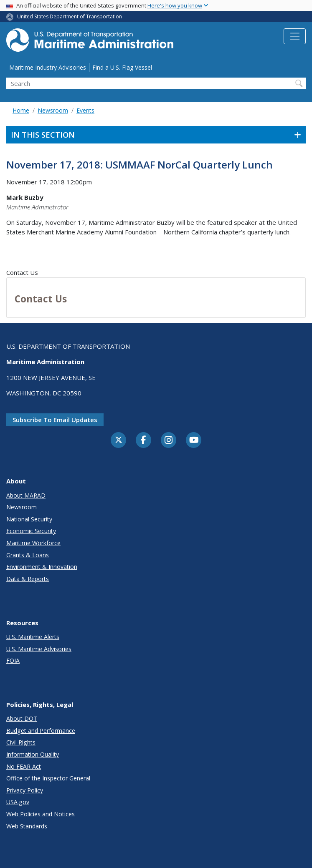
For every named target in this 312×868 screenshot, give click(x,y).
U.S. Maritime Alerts (33, 637)
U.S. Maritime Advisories (39, 649)
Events (85, 110)
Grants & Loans (28, 555)
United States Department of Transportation (70, 16)
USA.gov (18, 802)
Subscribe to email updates (55, 420)
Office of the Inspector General (48, 778)
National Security (29, 519)
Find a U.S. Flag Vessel (122, 67)
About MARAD (26, 495)
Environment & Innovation (42, 567)
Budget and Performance (41, 731)
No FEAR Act (24, 766)
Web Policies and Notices (41, 814)
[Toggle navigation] (295, 36)
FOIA (13, 660)
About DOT (22, 718)
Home (21, 110)
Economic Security (31, 531)
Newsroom (53, 110)
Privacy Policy (25, 790)
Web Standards (27, 826)
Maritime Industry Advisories (48, 67)
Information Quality (33, 754)
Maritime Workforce (33, 543)
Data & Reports (28, 579)
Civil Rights (21, 742)
